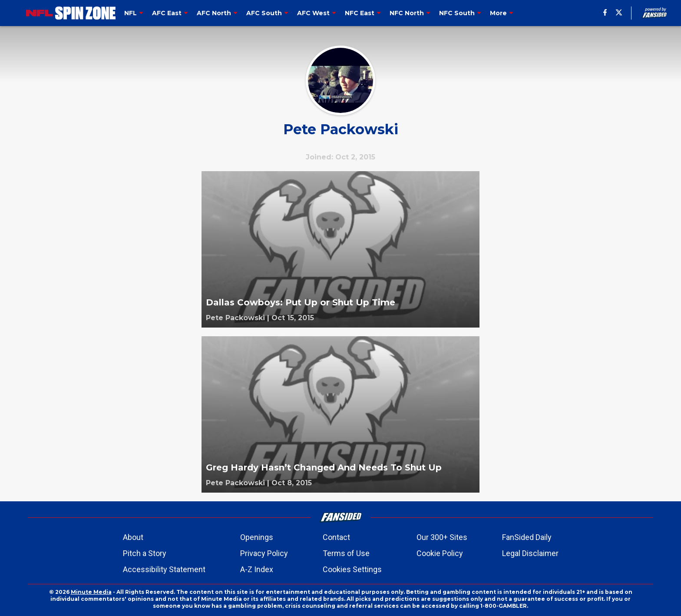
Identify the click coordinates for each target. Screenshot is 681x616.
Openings (257, 537)
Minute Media (91, 592)
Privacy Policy (264, 553)
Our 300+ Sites (442, 537)
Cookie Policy (440, 553)
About (133, 537)
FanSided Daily (527, 537)
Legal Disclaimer (530, 553)
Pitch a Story (145, 553)
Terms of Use (346, 553)
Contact (336, 537)
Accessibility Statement (164, 569)
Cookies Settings (352, 569)
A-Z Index (257, 569)
